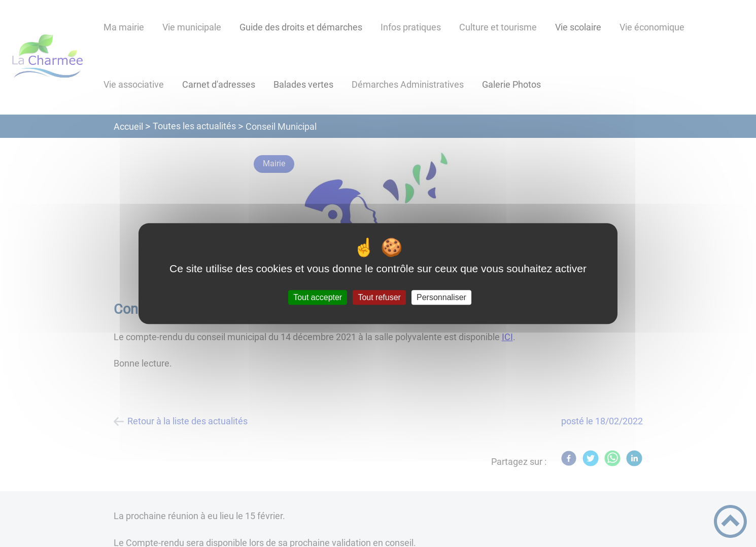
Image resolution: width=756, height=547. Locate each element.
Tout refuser (379, 297)
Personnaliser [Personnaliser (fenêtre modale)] (441, 297)
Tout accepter (318, 297)
